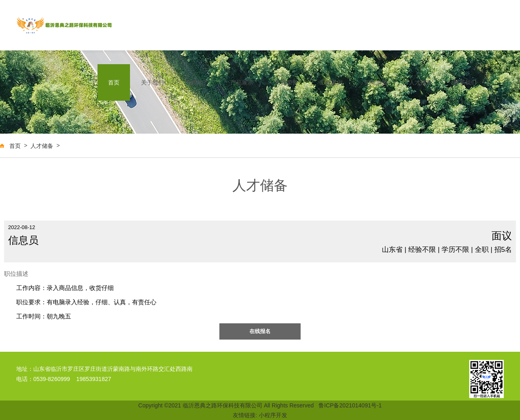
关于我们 (152, 82)
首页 (114, 82)
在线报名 (260, 331)
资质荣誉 (286, 82)
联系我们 (465, 82)
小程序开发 (273, 415)
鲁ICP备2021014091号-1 (350, 405)
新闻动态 (197, 82)
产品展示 (242, 82)
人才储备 (420, 82)
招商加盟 (376, 82)
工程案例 (331, 82)
